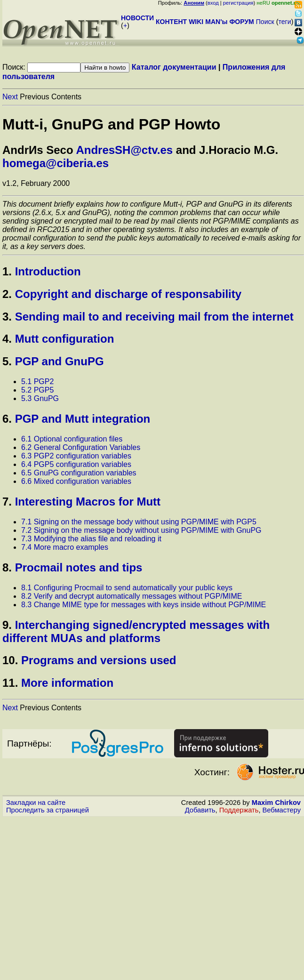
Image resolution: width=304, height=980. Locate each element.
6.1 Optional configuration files (72, 439)
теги (285, 22)
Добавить (200, 810)
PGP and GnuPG (60, 361)
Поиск (265, 22)
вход (213, 3)
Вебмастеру (282, 810)
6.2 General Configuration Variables (81, 447)
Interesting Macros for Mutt (88, 502)
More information (67, 683)
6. (7, 419)
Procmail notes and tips (79, 567)
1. (7, 271)
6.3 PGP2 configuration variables (76, 456)
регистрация (238, 3)
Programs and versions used (99, 660)
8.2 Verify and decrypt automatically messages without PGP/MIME (132, 596)
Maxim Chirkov (276, 803)
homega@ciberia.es (56, 163)
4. (7, 339)
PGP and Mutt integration (83, 419)
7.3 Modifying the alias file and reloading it (91, 539)
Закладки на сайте (36, 803)
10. (10, 660)
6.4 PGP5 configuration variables (76, 464)
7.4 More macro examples (65, 547)
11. (10, 683)
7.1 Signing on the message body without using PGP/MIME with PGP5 (139, 522)
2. (7, 294)
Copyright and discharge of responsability (128, 294)
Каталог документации (174, 67)
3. (7, 317)
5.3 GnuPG (40, 398)
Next (10, 97)
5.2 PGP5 (37, 390)
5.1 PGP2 (37, 382)
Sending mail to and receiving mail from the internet (154, 317)
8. (7, 567)
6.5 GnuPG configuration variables (79, 473)
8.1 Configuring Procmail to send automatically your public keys (127, 588)
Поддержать (239, 810)
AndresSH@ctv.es (124, 150)
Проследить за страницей (48, 810)
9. (7, 625)
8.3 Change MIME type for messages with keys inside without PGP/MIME (144, 605)
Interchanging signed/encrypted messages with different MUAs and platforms (136, 631)
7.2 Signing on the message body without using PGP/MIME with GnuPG (141, 530)
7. (7, 502)
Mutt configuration (65, 339)
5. (7, 361)
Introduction (48, 271)
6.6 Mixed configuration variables (76, 481)
